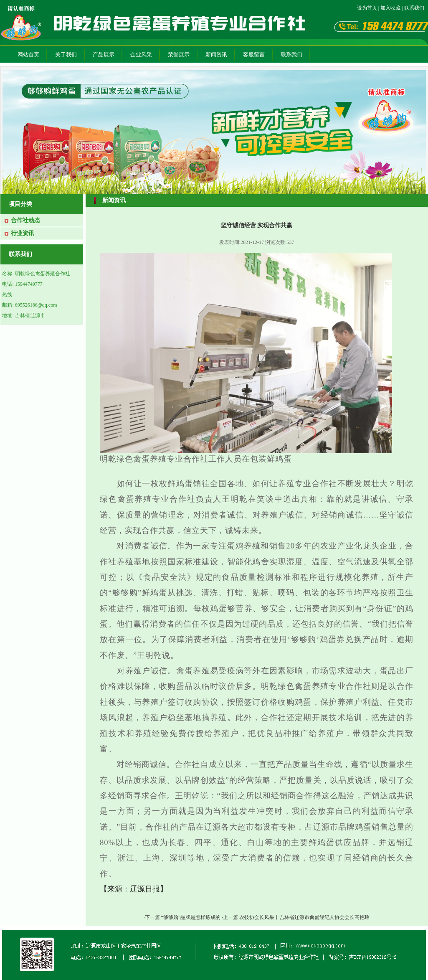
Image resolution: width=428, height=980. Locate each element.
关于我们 (66, 55)
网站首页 (28, 55)
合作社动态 (25, 220)
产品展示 (104, 55)
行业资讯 (23, 233)
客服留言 (254, 55)
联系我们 (414, 8)
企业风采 (141, 55)
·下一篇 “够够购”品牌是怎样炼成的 (183, 917)
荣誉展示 (179, 55)
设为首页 (367, 8)
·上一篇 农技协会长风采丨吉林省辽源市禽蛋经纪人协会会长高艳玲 (296, 917)
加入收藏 (390, 8)
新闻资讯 (216, 55)
